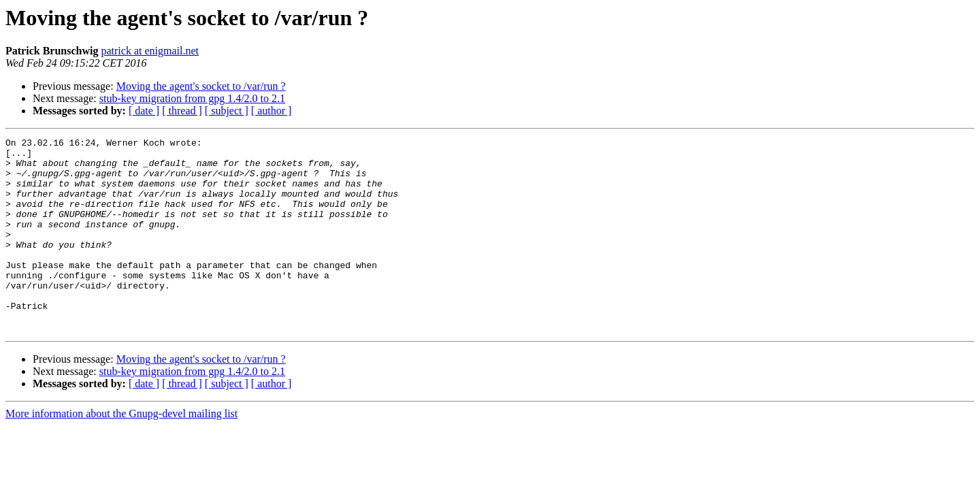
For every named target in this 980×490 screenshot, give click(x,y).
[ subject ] (227, 111)
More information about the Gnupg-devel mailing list (121, 452)
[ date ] (144, 111)
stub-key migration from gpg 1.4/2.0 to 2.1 (192, 98)
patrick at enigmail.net (150, 51)
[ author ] (272, 111)
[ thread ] (182, 111)
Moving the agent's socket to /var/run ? (201, 86)
